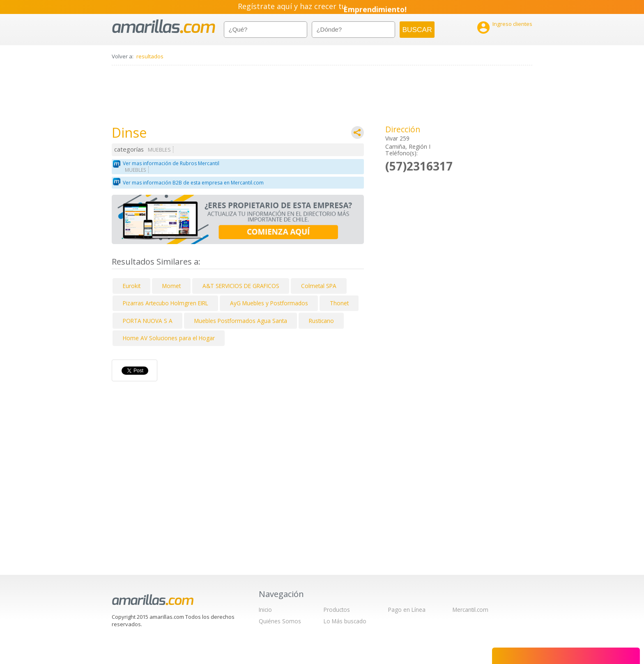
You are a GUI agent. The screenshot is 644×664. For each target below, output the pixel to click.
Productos (337, 610)
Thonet (339, 303)
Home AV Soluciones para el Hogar (169, 338)
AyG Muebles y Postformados (269, 303)
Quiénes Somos (280, 621)
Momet (171, 286)
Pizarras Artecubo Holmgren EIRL (166, 303)
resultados (150, 56)
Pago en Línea (407, 610)
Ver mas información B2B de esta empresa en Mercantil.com (193, 183)
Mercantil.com (470, 610)
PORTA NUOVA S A (148, 321)
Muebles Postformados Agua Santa (241, 321)
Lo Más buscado (345, 621)
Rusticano (321, 321)
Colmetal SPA (319, 286)
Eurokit (132, 286)
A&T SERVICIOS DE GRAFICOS (241, 286)
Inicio (265, 610)
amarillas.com (164, 27)
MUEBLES (159, 150)
